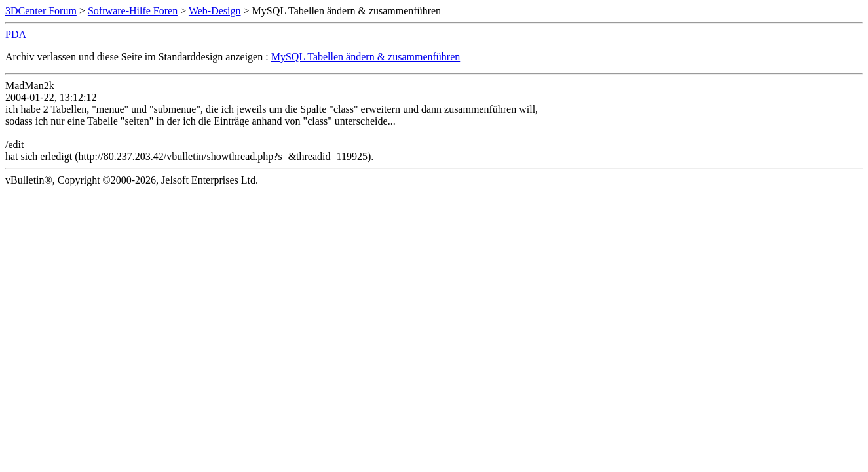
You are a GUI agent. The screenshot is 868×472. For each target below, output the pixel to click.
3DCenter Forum (41, 11)
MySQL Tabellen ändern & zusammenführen (366, 57)
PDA (16, 34)
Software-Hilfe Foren (133, 11)
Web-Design (215, 11)
